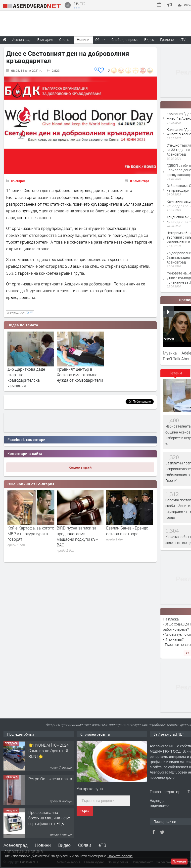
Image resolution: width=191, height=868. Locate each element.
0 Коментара (140, 181)
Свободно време (125, 40)
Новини (83, 40)
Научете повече (120, 856)
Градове (167, 40)
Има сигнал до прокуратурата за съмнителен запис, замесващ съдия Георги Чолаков (30, 539)
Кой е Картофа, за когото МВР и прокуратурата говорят (80, 533)
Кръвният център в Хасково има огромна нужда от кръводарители (80, 375)
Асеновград (16, 845)
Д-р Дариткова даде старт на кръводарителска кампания (26, 377)
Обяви (85, 845)
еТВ (102, 845)
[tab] (175, 375)
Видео (64, 845)
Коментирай (80, 467)
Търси (85, 811)
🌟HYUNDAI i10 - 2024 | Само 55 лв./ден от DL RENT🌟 (49, 784)
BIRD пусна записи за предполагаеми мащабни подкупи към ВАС (127, 536)
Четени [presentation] (175, 373)
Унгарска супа (90, 789)
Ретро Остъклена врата (50, 812)
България (18, 181)
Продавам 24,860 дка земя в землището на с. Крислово (50, 751)
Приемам (179, 862)
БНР (29, 313)
